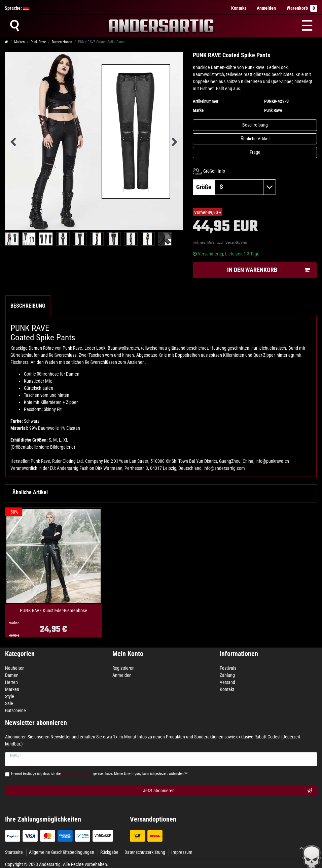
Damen (12, 675)
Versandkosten (236, 242)
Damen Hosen (62, 42)
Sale (9, 703)
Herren (11, 682)
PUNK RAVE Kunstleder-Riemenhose (53, 611)
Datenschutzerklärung (145, 852)
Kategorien (20, 654)
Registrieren (123, 668)
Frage (255, 152)
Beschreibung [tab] (28, 306)
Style (10, 696)
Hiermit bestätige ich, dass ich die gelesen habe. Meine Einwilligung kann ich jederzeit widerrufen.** (99, 774)
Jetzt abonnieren (228, 791)
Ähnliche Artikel (255, 139)
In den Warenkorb (268, 270)
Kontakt (239, 8)
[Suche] (14, 26)
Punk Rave (38, 42)
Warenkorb (302, 8)
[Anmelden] (266, 8)
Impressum (182, 852)
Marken (19, 42)
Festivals (228, 668)
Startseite (14, 852)
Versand (227, 682)
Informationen (239, 654)
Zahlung (227, 675)
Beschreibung (255, 125)
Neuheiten (15, 668)
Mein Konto (128, 654)
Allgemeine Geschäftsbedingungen (62, 852)
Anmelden (122, 675)
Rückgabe (109, 852)
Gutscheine (15, 710)
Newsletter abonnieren (36, 723)
